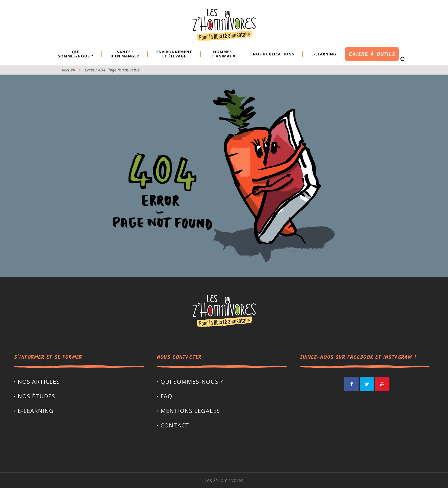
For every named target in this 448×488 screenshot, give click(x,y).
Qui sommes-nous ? (192, 382)
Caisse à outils (372, 55)
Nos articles (39, 382)
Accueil (68, 70)
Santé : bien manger (125, 54)
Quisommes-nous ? (76, 54)
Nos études (36, 396)
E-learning (324, 54)
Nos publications (274, 54)
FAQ (166, 396)
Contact (175, 425)
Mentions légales (190, 411)
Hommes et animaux (223, 54)
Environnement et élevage (174, 54)
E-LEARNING (36, 411)
